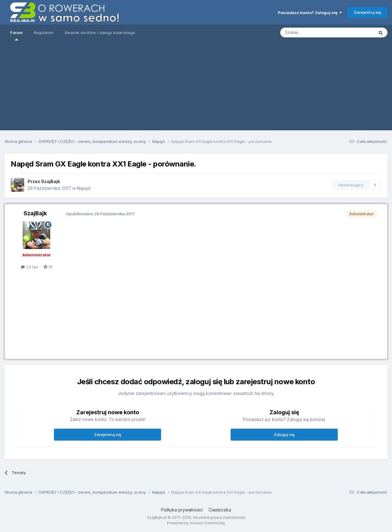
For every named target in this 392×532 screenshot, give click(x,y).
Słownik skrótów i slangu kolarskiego (100, 33)
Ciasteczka (220, 510)
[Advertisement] (196, 87)
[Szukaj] (312, 33)
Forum (16, 35)
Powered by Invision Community (196, 523)
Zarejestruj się (367, 12)
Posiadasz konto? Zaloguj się (310, 13)
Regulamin (44, 33)
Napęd (84, 188)
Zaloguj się (284, 434)
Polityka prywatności (182, 510)
